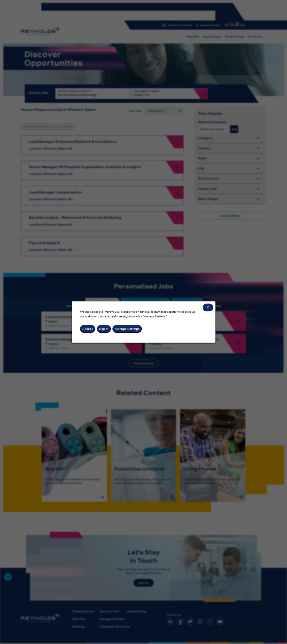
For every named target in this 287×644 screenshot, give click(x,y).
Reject (104, 329)
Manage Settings (127, 329)
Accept (87, 329)
